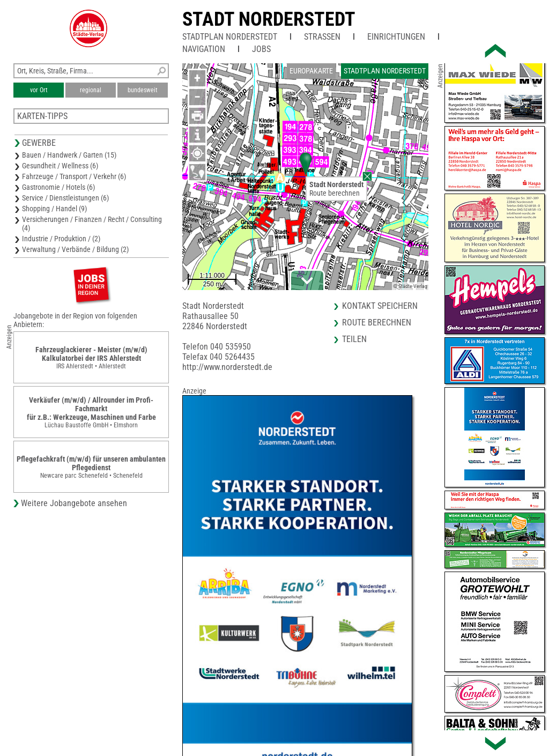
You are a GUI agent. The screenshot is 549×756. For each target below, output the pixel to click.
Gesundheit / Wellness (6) (60, 166)
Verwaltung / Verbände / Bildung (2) (75, 249)
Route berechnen (335, 193)
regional (91, 90)
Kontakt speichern (380, 306)
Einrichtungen (396, 37)
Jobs (261, 49)
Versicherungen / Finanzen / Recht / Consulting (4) (92, 224)
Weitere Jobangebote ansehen (74, 503)
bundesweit (143, 90)
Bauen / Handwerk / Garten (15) (69, 155)
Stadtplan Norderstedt (230, 37)
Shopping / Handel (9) (54, 209)
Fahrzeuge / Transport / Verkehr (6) (74, 176)
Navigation (204, 49)
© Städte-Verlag (410, 286)
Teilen (354, 339)
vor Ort (39, 90)
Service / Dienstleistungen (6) (65, 198)
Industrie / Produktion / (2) (61, 239)
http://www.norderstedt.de (227, 367)
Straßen (322, 37)
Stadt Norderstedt (269, 19)
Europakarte (311, 71)
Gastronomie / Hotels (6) (58, 187)
